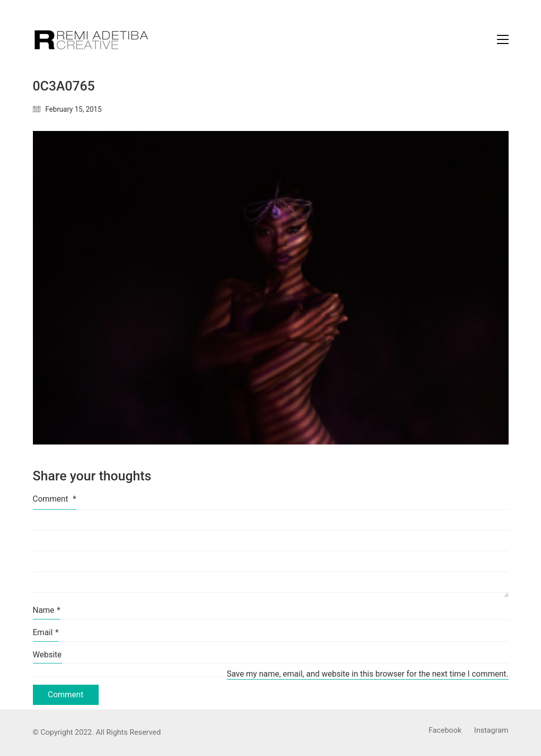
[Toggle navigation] (503, 39)
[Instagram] (491, 731)
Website (47, 655)
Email (46, 632)
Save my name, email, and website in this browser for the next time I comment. (368, 674)
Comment (55, 499)
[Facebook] (445, 731)
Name (47, 610)
